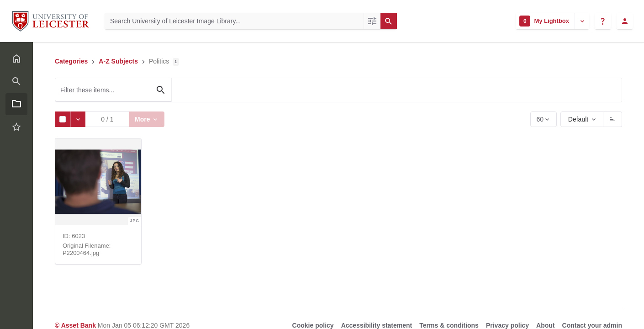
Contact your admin (592, 325)
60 (541, 121)
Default (578, 119)
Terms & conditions (449, 325)
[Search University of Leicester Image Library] (234, 21)
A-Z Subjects (118, 61)
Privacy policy (507, 325)
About (545, 325)
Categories (71, 61)
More (144, 119)
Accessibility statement (377, 325)
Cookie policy (313, 325)
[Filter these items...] (113, 90)
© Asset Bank (76, 325)
